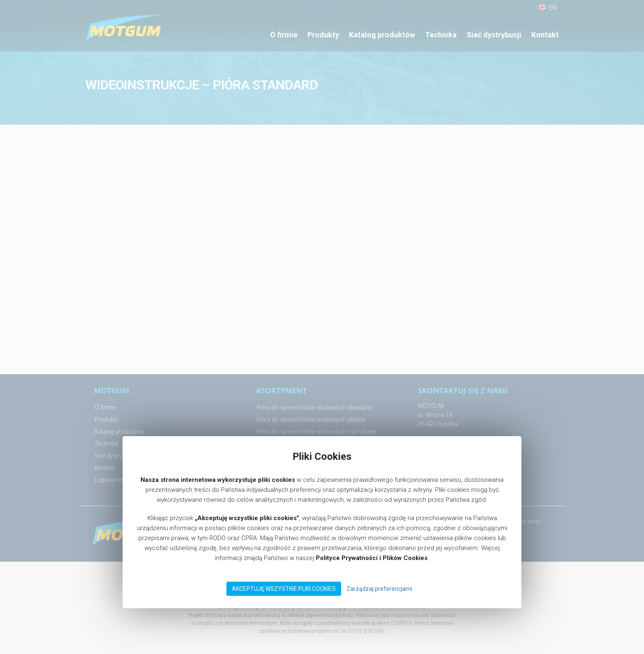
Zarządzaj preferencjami (379, 589)
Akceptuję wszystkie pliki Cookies (284, 589)
